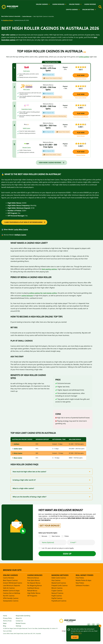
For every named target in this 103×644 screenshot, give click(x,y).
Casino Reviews (90, 4)
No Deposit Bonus (34, 583)
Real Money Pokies (85, 575)
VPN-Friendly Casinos (11, 598)
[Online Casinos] (49, 4)
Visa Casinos (56, 580)
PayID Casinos (57, 596)
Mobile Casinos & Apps (11, 591)
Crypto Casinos (72, 10)
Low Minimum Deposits (12, 586)
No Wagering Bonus (35, 586)
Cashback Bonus (33, 588)
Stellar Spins (18, 449)
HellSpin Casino (20, 235)
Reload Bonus (32, 591)
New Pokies (80, 583)
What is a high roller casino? (23, 488)
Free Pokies (80, 578)
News (5, 623)
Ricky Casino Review (81, 98)
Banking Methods (60, 575)
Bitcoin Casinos (57, 588)
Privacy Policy (7, 618)
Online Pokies (74, 4)
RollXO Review (81, 136)
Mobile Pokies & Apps (84, 580)
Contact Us (19, 621)
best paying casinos (49, 269)
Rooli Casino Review (81, 79)
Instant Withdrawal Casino (13, 583)
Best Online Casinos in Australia (11, 16)
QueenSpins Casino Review (81, 117)
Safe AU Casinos (9, 588)
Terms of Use (7, 621)
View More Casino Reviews (50, 163)
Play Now (81, 75)
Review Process (21, 623)
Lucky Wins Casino (21, 230)
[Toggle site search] (100, 7)
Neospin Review (81, 155)
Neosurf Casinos (57, 593)
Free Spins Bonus (34, 580)
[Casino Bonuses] (66, 4)
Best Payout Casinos (10, 580)
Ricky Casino (18, 453)
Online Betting (88, 10)
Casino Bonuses (58, 4)
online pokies (84, 57)
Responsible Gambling (23, 616)
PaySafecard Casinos (59, 601)
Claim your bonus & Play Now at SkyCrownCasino (23, 222)
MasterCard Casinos (59, 583)
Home (5, 616)
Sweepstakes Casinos (11, 601)
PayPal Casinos (57, 598)
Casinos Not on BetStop (12, 593)
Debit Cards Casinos (59, 578)
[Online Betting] (95, 10)
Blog (5, 626)
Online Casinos (42, 4)
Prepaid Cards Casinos (60, 586)
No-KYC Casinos (9, 596)
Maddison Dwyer (8, 20)
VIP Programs (32, 596)
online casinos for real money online (43, 293)
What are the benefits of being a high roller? (30, 497)
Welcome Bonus (33, 578)
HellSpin (17, 444)
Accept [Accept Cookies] (75, 637)
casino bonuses (27, 296)
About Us (19, 618)
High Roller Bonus (34, 593)
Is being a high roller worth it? (24, 480)
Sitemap (18, 626)
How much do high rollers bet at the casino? (30, 472)
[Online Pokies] (81, 4)
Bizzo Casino (18, 458)
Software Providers (83, 586)
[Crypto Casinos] (79, 10)
